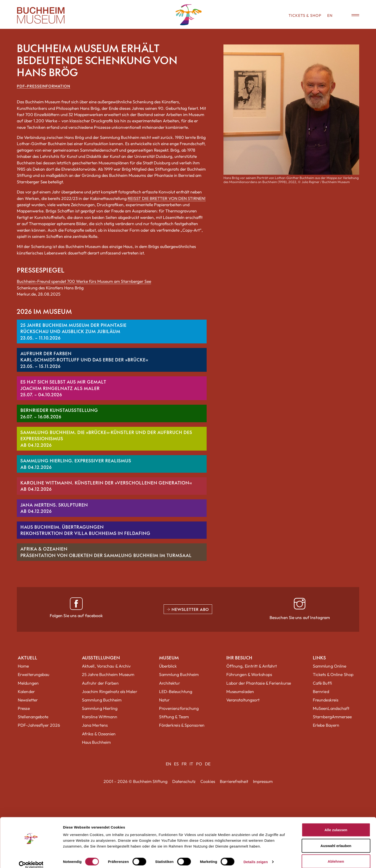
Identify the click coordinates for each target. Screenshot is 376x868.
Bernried (321, 691)
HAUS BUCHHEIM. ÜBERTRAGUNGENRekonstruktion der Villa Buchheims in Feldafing (85, 530)
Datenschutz (184, 781)
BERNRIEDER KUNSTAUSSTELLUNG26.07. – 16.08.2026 (59, 413)
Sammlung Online (330, 666)
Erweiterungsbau (34, 674)
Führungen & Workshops (249, 674)
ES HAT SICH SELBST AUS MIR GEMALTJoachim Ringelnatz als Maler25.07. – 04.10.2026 (63, 388)
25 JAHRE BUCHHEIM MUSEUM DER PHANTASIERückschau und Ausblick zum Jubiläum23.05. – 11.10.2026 (74, 331)
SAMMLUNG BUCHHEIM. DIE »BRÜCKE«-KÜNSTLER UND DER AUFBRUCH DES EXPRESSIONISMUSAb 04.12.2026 (106, 439)
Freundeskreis (326, 700)
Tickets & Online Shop (333, 674)
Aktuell (28, 658)
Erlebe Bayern (326, 725)
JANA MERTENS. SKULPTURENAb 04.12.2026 (54, 508)
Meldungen (28, 683)
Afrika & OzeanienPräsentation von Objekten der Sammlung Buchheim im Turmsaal (106, 552)
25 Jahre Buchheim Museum (108, 674)
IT (191, 764)
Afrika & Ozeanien (99, 734)
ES (176, 764)
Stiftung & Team (174, 717)
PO (199, 764)
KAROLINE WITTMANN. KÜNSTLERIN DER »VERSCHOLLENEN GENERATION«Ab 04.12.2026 (106, 486)
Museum (169, 658)
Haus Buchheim (96, 742)
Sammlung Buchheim (102, 700)
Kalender (26, 691)
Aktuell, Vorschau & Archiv (106, 666)
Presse (24, 708)
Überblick (168, 666)
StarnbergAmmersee (332, 717)
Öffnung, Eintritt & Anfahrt (252, 666)
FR (184, 764)
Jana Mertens (95, 725)
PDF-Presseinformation (43, 86)
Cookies (208, 781)
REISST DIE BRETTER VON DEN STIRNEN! (167, 198)
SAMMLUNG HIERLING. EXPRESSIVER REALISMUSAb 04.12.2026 (76, 464)
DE (208, 764)
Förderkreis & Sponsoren (182, 725)
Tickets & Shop (305, 15)
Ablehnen (336, 855)
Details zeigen (256, 856)
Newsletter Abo (188, 609)
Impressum (263, 781)
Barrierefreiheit (234, 781)
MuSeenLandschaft (331, 708)
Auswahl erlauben (336, 840)
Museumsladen (240, 691)
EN (330, 15)
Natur (164, 700)
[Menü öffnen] (352, 15)
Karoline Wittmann (100, 717)
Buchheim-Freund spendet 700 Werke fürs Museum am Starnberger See (84, 281)
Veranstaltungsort (243, 700)
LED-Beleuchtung (176, 691)
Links (319, 658)
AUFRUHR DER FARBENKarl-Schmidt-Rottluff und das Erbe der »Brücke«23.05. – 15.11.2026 (84, 360)
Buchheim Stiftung (150, 781)
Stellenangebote (33, 717)
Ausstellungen (101, 658)
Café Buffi (322, 683)
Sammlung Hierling (100, 708)
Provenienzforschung (179, 708)
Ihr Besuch (239, 658)
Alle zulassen (336, 824)
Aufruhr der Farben (100, 683)
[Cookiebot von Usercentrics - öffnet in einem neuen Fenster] (31, 859)
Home (23, 666)
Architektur (170, 683)
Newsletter (28, 700)
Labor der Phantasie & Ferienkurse (259, 683)
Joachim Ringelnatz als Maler (110, 691)
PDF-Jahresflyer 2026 (39, 725)
